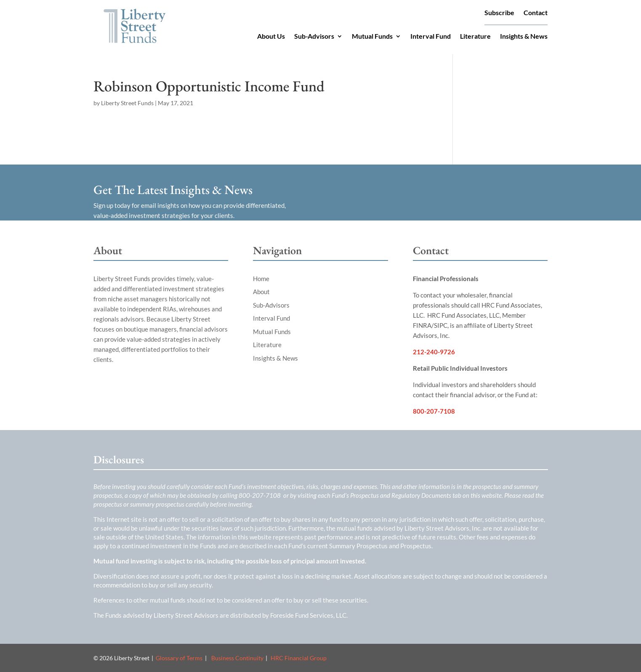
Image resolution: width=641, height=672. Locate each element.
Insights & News (524, 37)
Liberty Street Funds (127, 103)
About (261, 292)
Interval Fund (431, 37)
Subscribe (499, 13)
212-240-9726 (434, 352)
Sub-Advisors (314, 37)
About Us (271, 37)
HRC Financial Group (299, 658)
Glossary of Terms (179, 658)
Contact (536, 13)
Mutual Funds (372, 37)
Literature (475, 37)
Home (261, 279)
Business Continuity (237, 658)
